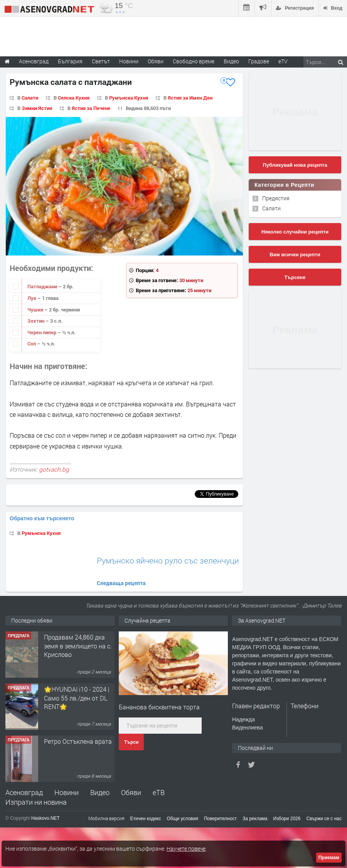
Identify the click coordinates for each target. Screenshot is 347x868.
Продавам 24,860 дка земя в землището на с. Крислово (78, 646)
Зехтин (36, 321)
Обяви (131, 792)
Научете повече (186, 849)
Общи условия (183, 819)
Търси (131, 742)
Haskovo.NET (45, 818)
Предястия (276, 198)
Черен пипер (42, 332)
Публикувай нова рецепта (295, 165)
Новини (129, 61)
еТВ (159, 792)
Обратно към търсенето (42, 518)
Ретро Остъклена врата (78, 741)
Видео (100, 792)
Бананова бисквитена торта (159, 707)
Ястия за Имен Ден (190, 98)
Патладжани (43, 286)
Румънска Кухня (129, 98)
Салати (30, 98)
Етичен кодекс (146, 819)
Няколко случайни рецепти (295, 232)
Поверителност (220, 819)
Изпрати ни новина (36, 802)
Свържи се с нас (324, 819)
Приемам (329, 858)
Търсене (295, 277)
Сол (32, 343)
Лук (32, 298)
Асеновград (24, 792)
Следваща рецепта (121, 583)
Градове (259, 61)
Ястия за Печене (91, 108)
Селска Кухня (74, 98)
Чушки (36, 310)
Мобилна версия (106, 818)
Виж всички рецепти (295, 255)
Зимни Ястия (37, 108)
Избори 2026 (287, 819)
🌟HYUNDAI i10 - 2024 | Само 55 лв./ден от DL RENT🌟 (77, 698)
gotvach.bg (54, 469)
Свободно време (194, 61)
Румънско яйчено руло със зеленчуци (168, 561)
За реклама (255, 819)
